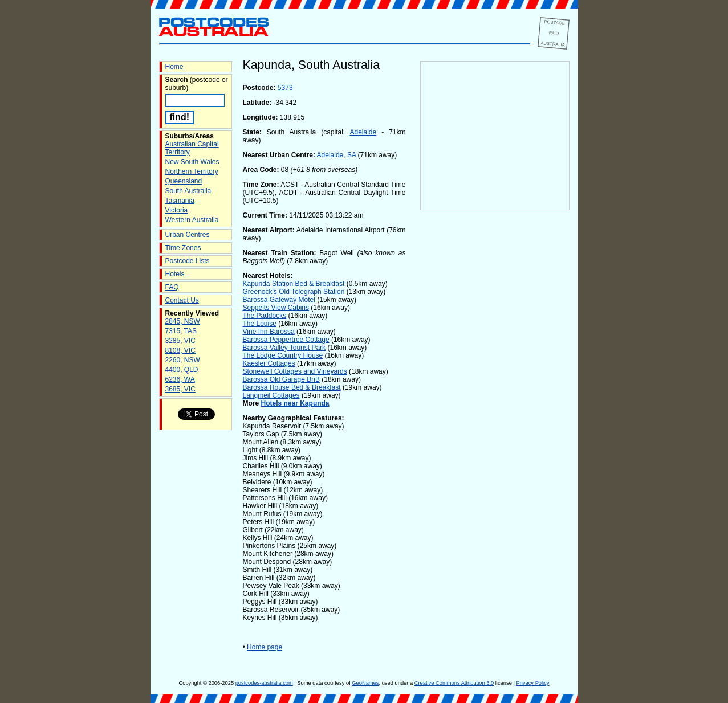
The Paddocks (265, 316)
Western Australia (192, 220)
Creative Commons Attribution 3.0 (454, 683)
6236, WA (180, 379)
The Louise (260, 324)
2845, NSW (183, 321)
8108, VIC (180, 350)
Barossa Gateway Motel (279, 300)
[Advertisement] (495, 399)
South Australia (188, 191)
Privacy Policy (532, 683)
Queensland (184, 181)
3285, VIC (180, 341)
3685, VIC (180, 389)
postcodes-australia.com (264, 683)
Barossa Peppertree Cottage (286, 340)
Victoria (177, 210)
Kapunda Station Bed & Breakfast (294, 284)
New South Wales (192, 162)
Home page (265, 647)
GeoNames (365, 683)
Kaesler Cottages (269, 363)
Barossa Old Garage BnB (281, 379)
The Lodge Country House (283, 355)
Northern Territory (192, 171)
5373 (285, 88)
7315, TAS (181, 331)
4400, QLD (182, 370)
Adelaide (363, 132)
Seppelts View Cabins (276, 308)
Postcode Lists (188, 261)
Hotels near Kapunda (295, 403)
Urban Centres (188, 235)
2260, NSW (183, 360)
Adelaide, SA (337, 155)
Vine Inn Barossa (269, 332)
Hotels (175, 274)
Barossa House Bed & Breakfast (292, 387)
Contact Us (182, 300)
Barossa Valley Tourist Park (284, 348)
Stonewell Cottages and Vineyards (295, 371)
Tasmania (180, 201)
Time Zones (183, 248)
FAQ (172, 287)
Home (174, 67)
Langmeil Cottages (271, 395)
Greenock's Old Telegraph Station (294, 292)
